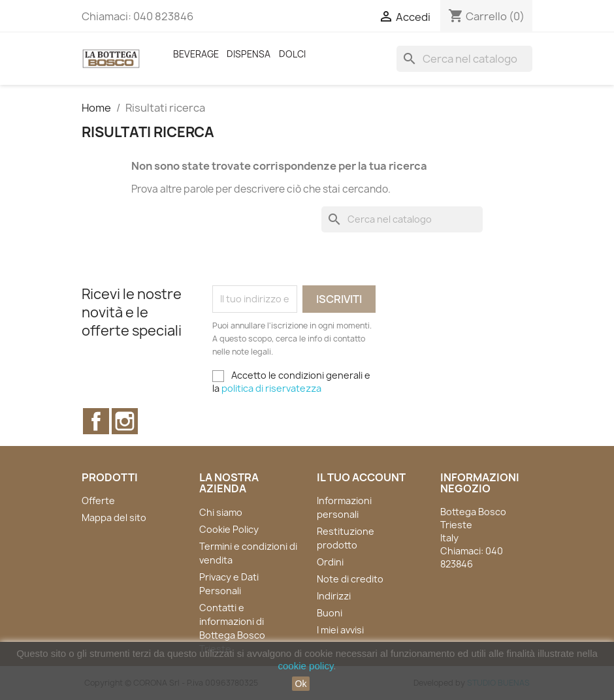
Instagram (125, 421)
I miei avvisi (340, 630)
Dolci (292, 54)
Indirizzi (334, 596)
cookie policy (306, 666)
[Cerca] (464, 59)
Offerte (98, 501)
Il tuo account (361, 477)
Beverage (196, 54)
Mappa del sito (114, 517)
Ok (301, 684)
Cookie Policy (229, 529)
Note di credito (350, 579)
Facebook (96, 421)
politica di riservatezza (271, 388)
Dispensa (249, 54)
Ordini (330, 562)
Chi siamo (221, 512)
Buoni (330, 613)
